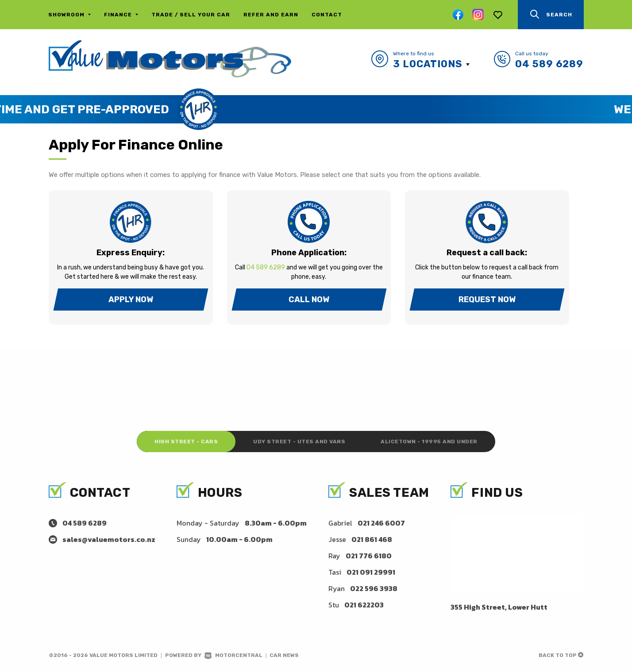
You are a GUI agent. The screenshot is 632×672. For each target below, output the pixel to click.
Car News (284, 655)
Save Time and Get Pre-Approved (291, 109)
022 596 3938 (374, 588)
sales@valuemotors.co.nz (109, 539)
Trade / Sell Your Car (191, 15)
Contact (327, 15)
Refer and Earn (271, 15)
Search (551, 14)
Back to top (561, 655)
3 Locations (428, 64)
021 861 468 (372, 539)
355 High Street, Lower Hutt (499, 607)
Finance (121, 15)
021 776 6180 (369, 556)
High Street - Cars (186, 442)
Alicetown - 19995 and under (429, 442)
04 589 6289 (549, 64)
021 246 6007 (381, 523)
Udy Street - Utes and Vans (299, 442)
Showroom (69, 15)
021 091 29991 (371, 572)
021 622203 (364, 605)
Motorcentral (233, 655)
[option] (316, 109)
